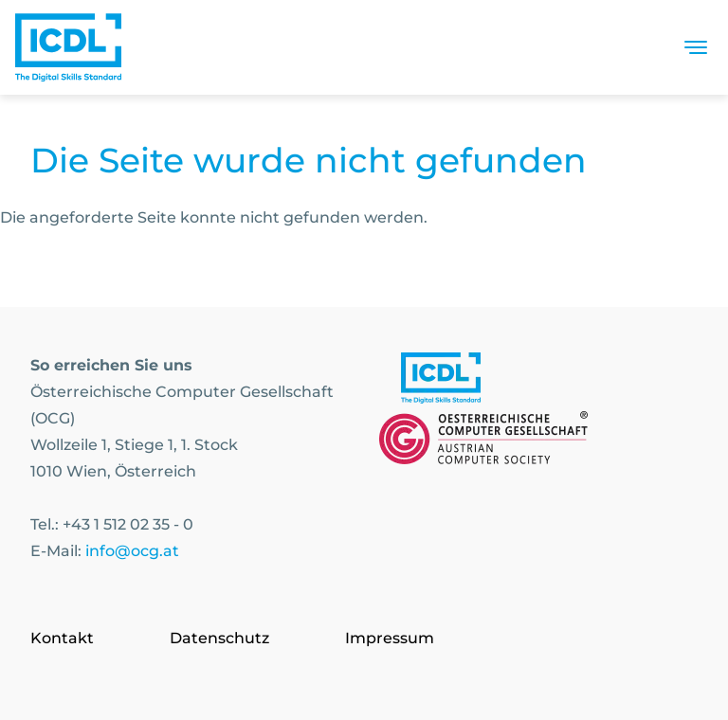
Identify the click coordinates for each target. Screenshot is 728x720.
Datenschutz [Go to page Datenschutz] (219, 638)
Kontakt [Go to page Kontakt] (62, 638)
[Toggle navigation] (696, 47)
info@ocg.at (132, 551)
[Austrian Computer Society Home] (68, 47)
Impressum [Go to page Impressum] (390, 638)
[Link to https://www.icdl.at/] (441, 382)
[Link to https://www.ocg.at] (483, 441)
